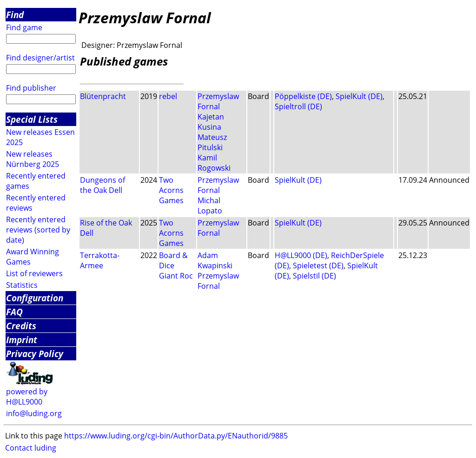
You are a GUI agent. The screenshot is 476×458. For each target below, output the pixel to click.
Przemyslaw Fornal (218, 101)
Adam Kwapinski (215, 260)
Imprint (22, 340)
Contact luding (31, 448)
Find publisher (31, 88)
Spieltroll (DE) (298, 106)
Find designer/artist (40, 58)
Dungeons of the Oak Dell (102, 185)
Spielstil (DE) (314, 276)
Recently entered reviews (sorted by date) (38, 230)
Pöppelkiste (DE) (303, 96)
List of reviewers (34, 273)
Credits (21, 326)
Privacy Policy (35, 354)
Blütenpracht (103, 96)
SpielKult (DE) (359, 96)
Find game (24, 27)
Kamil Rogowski (214, 163)
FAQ (14, 312)
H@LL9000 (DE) (301, 255)
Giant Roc (176, 276)
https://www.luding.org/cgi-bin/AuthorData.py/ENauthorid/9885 (176, 436)
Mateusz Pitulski (212, 142)
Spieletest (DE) (318, 266)
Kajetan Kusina (211, 122)
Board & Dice (173, 260)
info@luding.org (34, 413)
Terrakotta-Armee (100, 260)
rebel (168, 96)
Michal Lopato (210, 206)
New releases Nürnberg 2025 (33, 159)
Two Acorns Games (171, 190)
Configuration (35, 298)
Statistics (22, 285)
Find (15, 15)
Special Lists (32, 119)
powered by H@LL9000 (27, 397)
